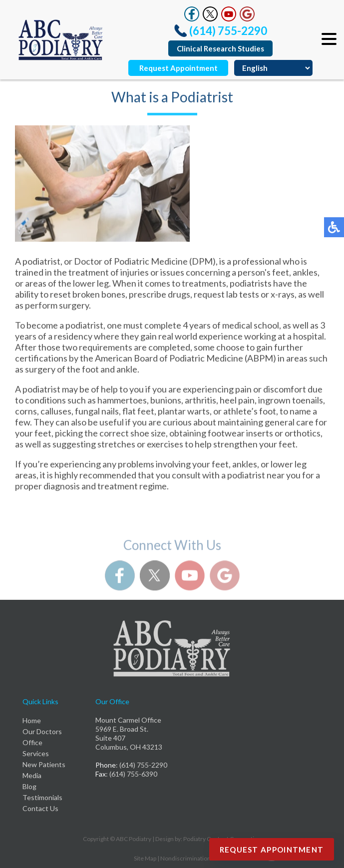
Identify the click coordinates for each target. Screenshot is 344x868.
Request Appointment (178, 68)
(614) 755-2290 (228, 31)
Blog (29, 786)
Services (36, 753)
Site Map (145, 858)
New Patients (44, 764)
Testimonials (42, 797)
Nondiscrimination (185, 858)
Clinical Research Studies (220, 48)
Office (32, 742)
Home (32, 720)
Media (32, 775)
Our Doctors (42, 731)
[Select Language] (273, 68)
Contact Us (40, 808)
